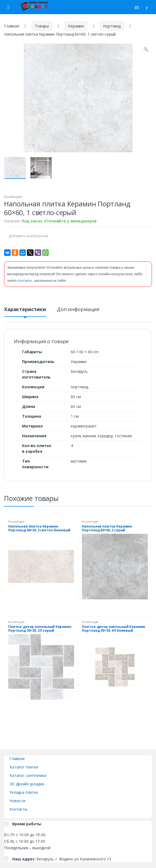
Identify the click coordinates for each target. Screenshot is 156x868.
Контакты (19, 809)
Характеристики (25, 310)
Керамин (76, 26)
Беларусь (79, 371)
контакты (25, 280)
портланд (112, 26)
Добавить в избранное (28, 236)
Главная (12, 26)
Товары (42, 26)
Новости (17, 801)
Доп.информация (78, 310)
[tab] (25, 311)
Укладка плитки (24, 792)
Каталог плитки (24, 767)
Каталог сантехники (28, 775)
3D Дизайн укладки (27, 784)
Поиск (137, 7)
